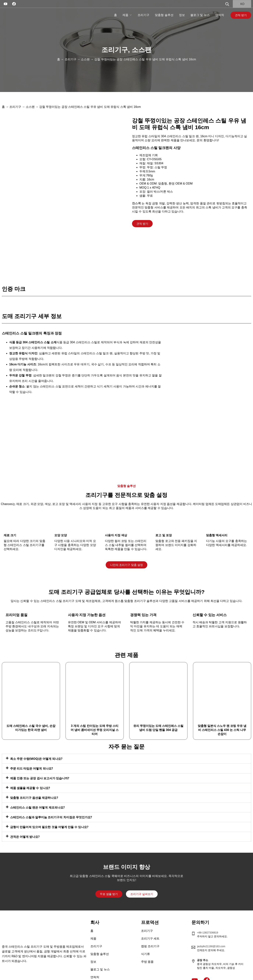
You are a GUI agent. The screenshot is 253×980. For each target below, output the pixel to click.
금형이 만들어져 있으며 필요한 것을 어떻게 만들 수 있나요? (49, 814)
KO (240, 4)
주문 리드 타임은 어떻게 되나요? (31, 756)
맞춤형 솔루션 (164, 15)
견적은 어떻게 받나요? (25, 824)
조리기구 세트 (150, 926)
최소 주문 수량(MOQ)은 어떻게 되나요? (36, 746)
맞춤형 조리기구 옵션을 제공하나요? (34, 785)
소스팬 (142, 50)
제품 (125, 15)
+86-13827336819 (208, 920)
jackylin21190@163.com (211, 934)
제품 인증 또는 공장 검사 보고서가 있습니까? (40, 766)
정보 (182, 15)
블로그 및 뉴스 (200, 15)
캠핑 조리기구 (150, 934)
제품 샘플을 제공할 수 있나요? (30, 775)
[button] (126, 746)
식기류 (145, 941)
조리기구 (143, 15)
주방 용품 (147, 949)
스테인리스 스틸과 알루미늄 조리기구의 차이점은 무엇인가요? (51, 805)
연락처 (220, 15)
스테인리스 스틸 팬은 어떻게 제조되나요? (37, 795)
